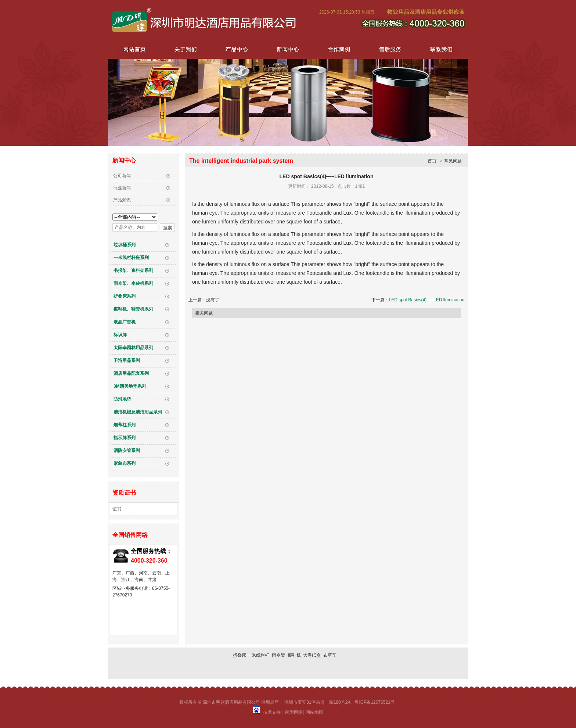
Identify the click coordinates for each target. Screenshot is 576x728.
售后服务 (388, 49)
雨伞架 (278, 655)
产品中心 (236, 49)
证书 (117, 509)
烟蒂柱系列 (125, 425)
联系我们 (439, 49)
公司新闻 (122, 176)
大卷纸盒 (312, 655)
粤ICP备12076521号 (375, 702)
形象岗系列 (125, 463)
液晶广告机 (125, 322)
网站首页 (134, 49)
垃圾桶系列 (125, 245)
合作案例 (337, 49)
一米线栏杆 (258, 655)
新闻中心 (287, 49)
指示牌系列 (125, 438)
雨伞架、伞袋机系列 (133, 283)
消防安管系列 (127, 451)
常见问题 (453, 161)
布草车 (330, 655)
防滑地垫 (122, 399)
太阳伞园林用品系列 (133, 348)
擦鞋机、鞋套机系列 (133, 309)
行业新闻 (122, 188)
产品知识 (122, 200)
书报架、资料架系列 (133, 270)
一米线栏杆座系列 (131, 258)
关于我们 (185, 49)
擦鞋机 (294, 655)
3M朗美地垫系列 (130, 386)
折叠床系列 (125, 296)
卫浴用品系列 (127, 361)
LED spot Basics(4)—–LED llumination (427, 300)
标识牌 (120, 335)
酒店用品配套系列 (131, 373)
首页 (432, 161)
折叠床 (240, 655)
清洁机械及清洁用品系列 (138, 412)
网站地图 (314, 712)
